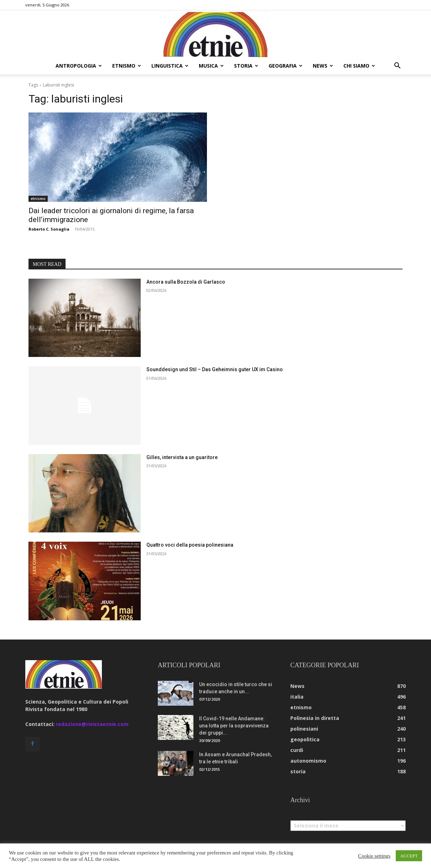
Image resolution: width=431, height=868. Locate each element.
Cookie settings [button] (374, 856)
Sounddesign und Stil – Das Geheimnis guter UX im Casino (215, 369)
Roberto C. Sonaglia (49, 229)
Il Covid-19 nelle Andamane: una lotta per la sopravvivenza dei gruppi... (234, 726)
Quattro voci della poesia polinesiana (190, 545)
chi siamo (359, 66)
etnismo (127, 66)
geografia (285, 66)
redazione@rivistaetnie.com (92, 724)
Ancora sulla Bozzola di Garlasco (186, 282)
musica (211, 66)
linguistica (170, 66)
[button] (397, 66)
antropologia (79, 66)
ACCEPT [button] (409, 856)
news (323, 66)
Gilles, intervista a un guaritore (182, 457)
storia (246, 66)
